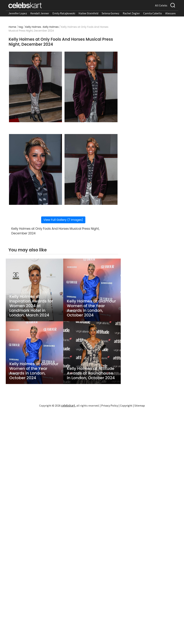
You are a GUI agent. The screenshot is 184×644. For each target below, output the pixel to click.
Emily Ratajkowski (64, 13)
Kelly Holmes (33, 27)
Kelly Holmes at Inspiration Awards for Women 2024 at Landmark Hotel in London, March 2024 (31, 306)
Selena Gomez (111, 13)
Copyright (126, 406)
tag (21, 27)
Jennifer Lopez (18, 13)
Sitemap (140, 406)
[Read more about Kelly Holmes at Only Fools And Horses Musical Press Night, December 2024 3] (36, 169)
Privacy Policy (110, 406)
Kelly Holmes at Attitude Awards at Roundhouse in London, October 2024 (91, 373)
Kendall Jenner (40, 13)
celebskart (68, 405)
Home (12, 27)
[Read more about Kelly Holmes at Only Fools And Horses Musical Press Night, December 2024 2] (91, 87)
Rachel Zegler (131, 13)
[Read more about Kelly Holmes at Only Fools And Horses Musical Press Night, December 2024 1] (36, 87)
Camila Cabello (153, 13)
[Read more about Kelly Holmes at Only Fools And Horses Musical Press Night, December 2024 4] (91, 169)
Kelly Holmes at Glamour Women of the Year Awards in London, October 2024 (91, 308)
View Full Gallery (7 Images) (63, 220)
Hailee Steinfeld (88, 13)
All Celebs (161, 5)
